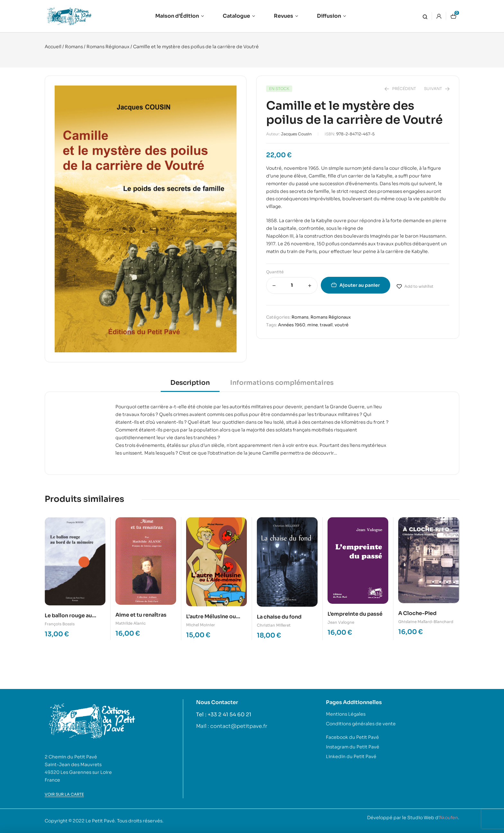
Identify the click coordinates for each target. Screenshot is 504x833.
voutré (342, 325)
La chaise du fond (279, 617)
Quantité (275, 272)
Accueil (53, 47)
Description (190, 383)
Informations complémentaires (282, 383)
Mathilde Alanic (130, 623)
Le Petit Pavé (100, 821)
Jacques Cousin (296, 134)
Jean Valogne (341, 622)
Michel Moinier (201, 625)
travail (326, 325)
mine (313, 325)
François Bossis (60, 624)
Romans (74, 47)
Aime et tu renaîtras (141, 615)
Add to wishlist (419, 286)
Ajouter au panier (360, 285)
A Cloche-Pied (417, 613)
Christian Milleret (274, 625)
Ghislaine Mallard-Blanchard (426, 622)
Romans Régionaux (108, 47)
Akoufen (449, 818)
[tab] (190, 385)
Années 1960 (292, 325)
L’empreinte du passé (355, 614)
